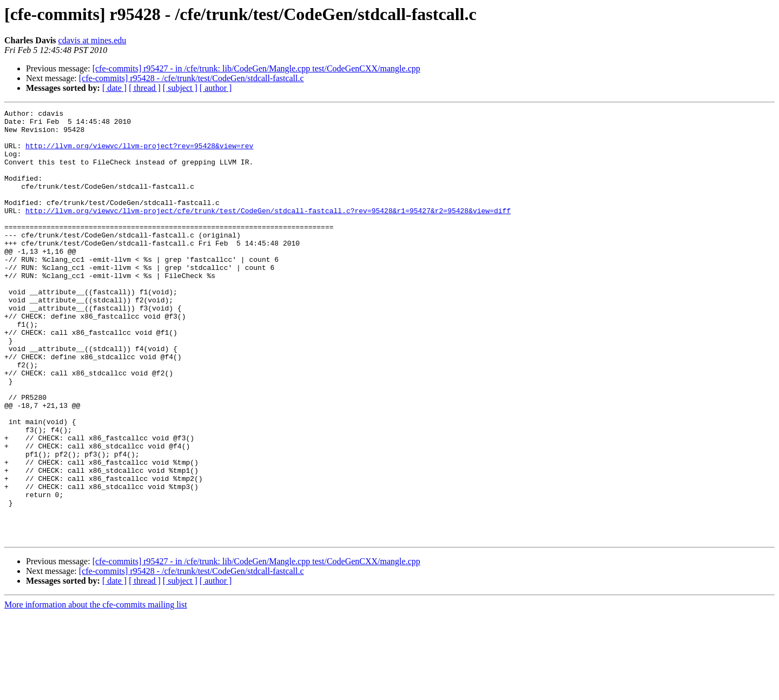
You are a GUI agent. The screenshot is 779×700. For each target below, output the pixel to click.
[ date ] (114, 88)
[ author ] (216, 88)
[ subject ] (180, 88)
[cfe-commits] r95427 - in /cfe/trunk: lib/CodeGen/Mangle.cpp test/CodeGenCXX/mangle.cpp (256, 68)
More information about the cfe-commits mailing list (96, 691)
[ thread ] (145, 88)
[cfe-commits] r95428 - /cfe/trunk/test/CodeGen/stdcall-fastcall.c (192, 78)
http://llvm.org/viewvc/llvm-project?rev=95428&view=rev (139, 154)
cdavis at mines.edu (93, 40)
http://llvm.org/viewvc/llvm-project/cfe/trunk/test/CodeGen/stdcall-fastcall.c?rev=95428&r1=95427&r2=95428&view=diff (268, 232)
